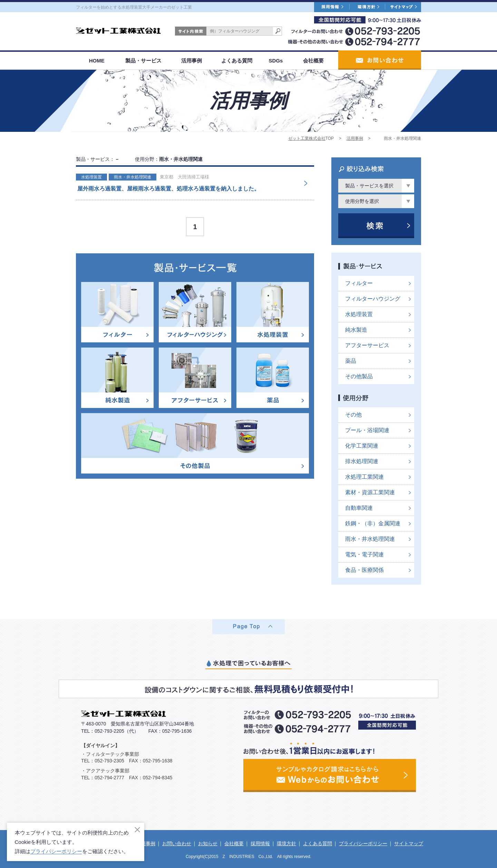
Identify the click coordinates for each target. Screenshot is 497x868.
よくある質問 (237, 61)
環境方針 (286, 843)
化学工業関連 (362, 446)
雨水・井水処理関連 (133, 177)
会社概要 (313, 61)
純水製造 (356, 330)
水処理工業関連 (364, 477)
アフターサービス (367, 345)
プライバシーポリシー (363, 843)
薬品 (351, 361)
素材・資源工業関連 (370, 492)
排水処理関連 (362, 461)
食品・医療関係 (364, 570)
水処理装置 (91, 177)
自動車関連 (359, 508)
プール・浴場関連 (367, 430)
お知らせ (208, 843)
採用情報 (260, 843)
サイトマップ (409, 843)
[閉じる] (137, 830)
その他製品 (359, 376)
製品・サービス (143, 61)
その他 (353, 415)
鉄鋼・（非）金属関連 (373, 523)
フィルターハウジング (373, 299)
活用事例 (192, 61)
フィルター (359, 283)
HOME (97, 61)
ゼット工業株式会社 (307, 138)
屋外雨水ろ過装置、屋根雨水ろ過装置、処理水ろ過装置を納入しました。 (168, 189)
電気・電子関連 (364, 554)
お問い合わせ (177, 843)
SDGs (276, 61)
